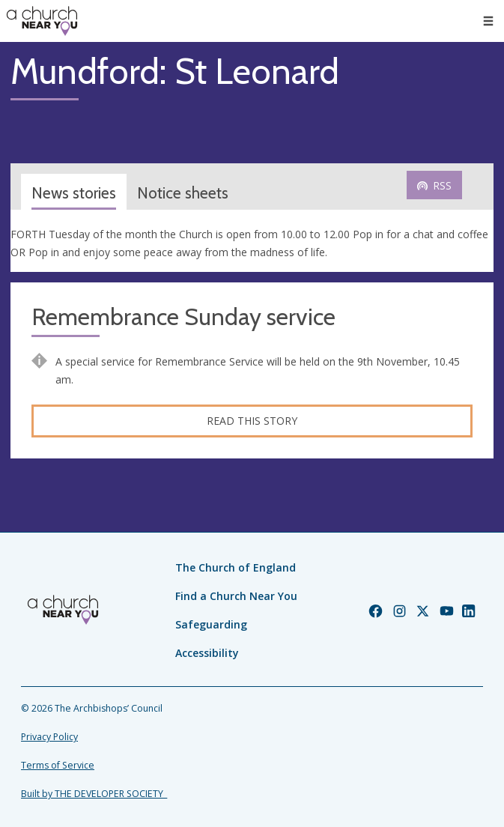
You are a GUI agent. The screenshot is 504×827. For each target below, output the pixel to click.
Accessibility (207, 653)
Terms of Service (58, 765)
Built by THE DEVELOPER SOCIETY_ (94, 794)
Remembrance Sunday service (183, 317)
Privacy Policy (49, 737)
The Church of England (236, 567)
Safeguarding (211, 624)
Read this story (252, 421)
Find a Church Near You (236, 596)
